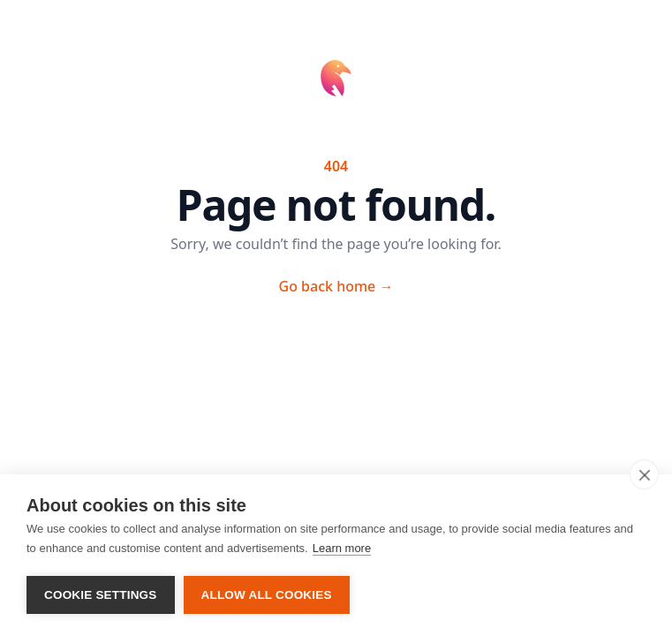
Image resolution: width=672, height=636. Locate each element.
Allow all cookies (267, 595)
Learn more (342, 548)
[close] (644, 474)
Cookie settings (101, 595)
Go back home (336, 286)
